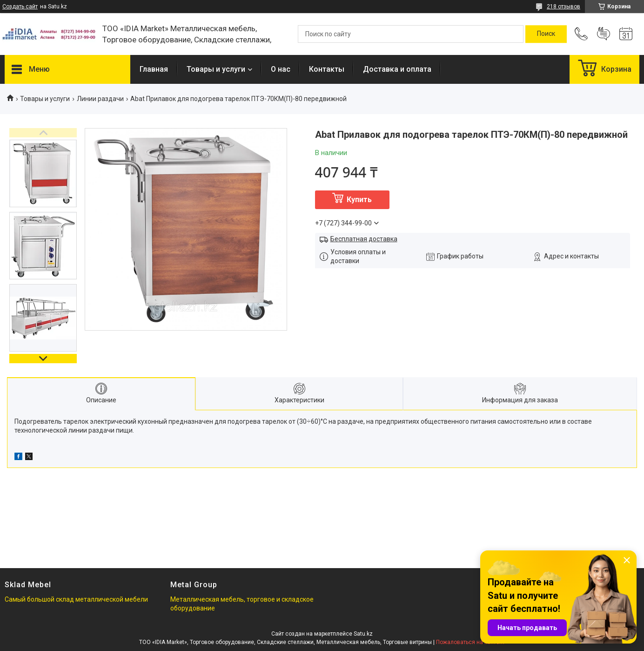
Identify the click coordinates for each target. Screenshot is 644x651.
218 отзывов (563, 7)
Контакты (327, 69)
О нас (281, 69)
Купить (359, 200)
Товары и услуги (216, 69)
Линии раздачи (100, 99)
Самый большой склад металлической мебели (76, 599)
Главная (154, 69)
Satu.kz (363, 634)
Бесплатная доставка (364, 239)
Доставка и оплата (397, 69)
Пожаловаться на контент (470, 642)
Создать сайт (20, 7)
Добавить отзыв (604, 34)
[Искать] (546, 34)
